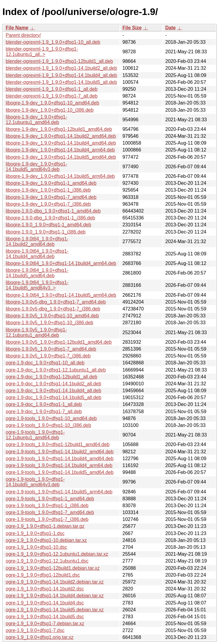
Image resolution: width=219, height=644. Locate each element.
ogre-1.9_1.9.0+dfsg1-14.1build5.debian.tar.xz (55, 610)
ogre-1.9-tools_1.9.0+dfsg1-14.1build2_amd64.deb (60, 452)
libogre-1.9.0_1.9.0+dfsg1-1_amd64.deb (48, 225)
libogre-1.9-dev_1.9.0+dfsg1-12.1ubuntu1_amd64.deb (36, 120)
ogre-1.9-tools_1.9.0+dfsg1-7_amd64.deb (50, 512)
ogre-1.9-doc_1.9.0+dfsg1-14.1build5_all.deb (53, 397)
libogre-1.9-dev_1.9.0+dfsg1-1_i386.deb (48, 190)
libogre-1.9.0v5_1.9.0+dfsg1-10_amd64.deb (52, 316)
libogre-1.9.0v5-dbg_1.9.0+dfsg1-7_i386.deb (53, 309)
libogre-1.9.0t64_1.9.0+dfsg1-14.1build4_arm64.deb (61, 263)
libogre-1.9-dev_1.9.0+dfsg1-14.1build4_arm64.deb (60, 150)
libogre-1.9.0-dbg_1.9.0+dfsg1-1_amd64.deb (53, 211)
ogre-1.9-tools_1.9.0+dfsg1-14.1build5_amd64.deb (60, 472)
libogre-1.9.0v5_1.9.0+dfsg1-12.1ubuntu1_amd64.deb (36, 332)
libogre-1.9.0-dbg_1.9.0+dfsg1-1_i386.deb (50, 218)
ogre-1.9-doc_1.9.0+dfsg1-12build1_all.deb (52, 377)
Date (171, 28)
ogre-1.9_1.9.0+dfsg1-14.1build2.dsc (45, 589)
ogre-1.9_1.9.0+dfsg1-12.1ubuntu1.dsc (47, 561)
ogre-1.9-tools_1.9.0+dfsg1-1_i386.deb (47, 506)
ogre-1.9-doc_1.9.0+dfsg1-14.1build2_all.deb (53, 384)
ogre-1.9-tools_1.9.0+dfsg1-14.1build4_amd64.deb (60, 459)
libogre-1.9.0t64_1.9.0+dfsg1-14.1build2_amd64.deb (37, 241)
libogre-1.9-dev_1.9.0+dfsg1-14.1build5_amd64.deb (61, 157)
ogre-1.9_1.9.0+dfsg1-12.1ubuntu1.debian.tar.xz (57, 554)
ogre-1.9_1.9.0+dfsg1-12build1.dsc (43, 575)
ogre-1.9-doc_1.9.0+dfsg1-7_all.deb (44, 412)
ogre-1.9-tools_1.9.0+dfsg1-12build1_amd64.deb (58, 444)
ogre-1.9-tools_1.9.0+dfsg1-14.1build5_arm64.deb (59, 492)
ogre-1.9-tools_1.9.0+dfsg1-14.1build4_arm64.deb (59, 465)
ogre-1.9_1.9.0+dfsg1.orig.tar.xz (40, 637)
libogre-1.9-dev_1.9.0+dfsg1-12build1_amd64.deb (59, 129)
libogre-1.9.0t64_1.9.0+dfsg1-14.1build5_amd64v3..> (37, 285)
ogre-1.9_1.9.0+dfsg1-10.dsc (36, 547)
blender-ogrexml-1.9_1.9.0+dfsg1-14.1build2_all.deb (61, 68)
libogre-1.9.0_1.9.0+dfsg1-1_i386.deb (46, 232)
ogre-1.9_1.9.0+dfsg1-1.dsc (35, 533)
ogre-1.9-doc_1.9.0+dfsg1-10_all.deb (45, 363)
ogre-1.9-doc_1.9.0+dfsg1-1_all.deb (44, 404)
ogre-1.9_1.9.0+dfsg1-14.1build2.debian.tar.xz (55, 582)
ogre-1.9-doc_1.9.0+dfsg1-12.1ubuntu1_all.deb (56, 370)
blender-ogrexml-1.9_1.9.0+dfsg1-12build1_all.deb (59, 61)
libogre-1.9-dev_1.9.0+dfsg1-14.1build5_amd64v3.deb (36, 167)
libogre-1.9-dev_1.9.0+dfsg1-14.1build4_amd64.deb (61, 143)
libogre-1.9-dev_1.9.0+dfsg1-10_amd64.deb (52, 103)
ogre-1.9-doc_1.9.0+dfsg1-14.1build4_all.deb (53, 391)
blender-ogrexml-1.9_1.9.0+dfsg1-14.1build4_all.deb (61, 75)
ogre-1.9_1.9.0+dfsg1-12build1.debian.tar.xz (53, 568)
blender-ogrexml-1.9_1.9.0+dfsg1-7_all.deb (52, 96)
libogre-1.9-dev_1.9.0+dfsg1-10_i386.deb (50, 110)
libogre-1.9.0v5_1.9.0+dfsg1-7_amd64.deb (51, 349)
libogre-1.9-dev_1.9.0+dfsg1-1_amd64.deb (51, 183)
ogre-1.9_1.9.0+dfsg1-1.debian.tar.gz (45, 526)
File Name (17, 28)
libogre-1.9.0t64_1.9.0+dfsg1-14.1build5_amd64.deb (37, 273)
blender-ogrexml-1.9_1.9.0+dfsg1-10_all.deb (53, 42)
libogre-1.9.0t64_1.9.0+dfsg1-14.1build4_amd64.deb (37, 254)
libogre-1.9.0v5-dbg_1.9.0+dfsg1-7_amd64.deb (56, 302)
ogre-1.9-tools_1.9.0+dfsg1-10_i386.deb (48, 425)
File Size (132, 28)
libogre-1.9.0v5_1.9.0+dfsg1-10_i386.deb (49, 323)
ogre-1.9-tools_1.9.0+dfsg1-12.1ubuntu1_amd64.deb (35, 435)
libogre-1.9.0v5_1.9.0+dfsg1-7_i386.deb (48, 356)
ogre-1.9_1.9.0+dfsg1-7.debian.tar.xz (45, 623)
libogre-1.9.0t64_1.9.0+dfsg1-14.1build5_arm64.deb (61, 295)
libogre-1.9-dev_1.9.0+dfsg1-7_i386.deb (48, 204)
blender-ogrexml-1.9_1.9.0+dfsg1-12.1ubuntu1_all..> (42, 52)
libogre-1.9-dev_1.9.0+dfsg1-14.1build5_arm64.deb (60, 176)
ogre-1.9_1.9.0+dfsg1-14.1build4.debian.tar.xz (55, 596)
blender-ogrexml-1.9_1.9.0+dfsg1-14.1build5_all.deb (61, 82)
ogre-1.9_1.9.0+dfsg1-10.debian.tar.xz (46, 540)
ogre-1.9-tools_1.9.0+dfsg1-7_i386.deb (47, 519)
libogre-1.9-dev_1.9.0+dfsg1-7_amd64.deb (51, 197)
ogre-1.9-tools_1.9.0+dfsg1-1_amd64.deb (50, 499)
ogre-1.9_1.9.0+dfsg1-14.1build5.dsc (45, 617)
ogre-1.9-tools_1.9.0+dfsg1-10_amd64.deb (51, 418)
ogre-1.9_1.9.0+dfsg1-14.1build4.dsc (45, 603)
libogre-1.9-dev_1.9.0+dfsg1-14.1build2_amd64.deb (61, 136)
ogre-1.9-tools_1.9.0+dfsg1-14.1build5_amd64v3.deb (35, 482)
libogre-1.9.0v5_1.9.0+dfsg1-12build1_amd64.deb (59, 342)
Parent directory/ (23, 35)
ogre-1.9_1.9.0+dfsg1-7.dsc (35, 630)
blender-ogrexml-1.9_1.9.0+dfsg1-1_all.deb (52, 89)
